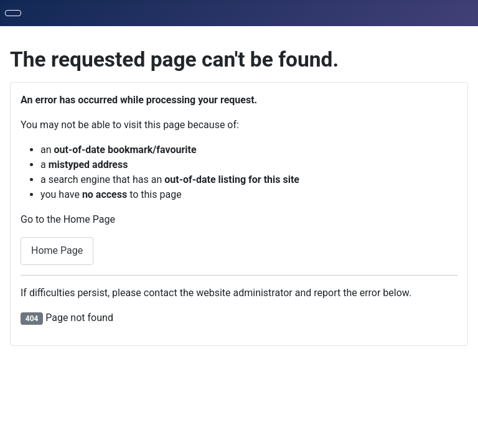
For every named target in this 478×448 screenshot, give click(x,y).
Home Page (57, 250)
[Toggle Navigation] (13, 13)
